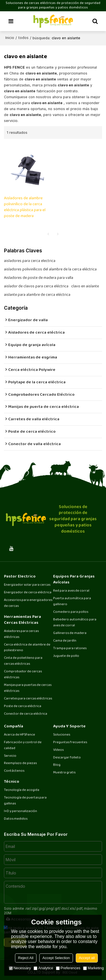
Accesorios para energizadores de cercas (28, 603)
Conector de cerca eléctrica (26, 714)
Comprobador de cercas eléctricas (23, 675)
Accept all (87, 958)
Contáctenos (14, 771)
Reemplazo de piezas (20, 763)
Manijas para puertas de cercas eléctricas (28, 688)
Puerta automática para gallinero (72, 601)
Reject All (26, 958)
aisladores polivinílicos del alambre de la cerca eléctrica (50, 270)
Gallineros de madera (70, 633)
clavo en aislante (85, 286)
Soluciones (62, 735)
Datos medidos (16, 819)
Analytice (43, 968)
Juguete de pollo (66, 656)
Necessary (20, 968)
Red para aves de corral (71, 591)
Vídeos (58, 750)
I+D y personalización (20, 811)
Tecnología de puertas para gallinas (25, 801)
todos (23, 38)
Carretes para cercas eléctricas (28, 699)
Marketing (93, 968)
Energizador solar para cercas (27, 585)
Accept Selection (56, 958)
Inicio (10, 38)
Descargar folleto (67, 758)
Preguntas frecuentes (70, 742)
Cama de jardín (65, 641)
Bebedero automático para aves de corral (75, 623)
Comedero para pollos (71, 612)
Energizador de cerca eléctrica (28, 593)
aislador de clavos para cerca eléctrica (36, 286)
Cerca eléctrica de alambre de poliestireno (27, 648)
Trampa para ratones (70, 648)
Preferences (68, 968)
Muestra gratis (64, 773)
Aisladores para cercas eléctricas (21, 634)
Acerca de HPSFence (20, 735)
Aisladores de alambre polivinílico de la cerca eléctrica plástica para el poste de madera (25, 207)
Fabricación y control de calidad (23, 745)
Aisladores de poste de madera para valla (39, 278)
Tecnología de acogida (22, 790)
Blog (57, 765)
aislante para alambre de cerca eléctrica (37, 295)
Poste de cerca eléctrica (23, 706)
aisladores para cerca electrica (30, 261)
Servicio (10, 756)
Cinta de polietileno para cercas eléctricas (23, 661)
